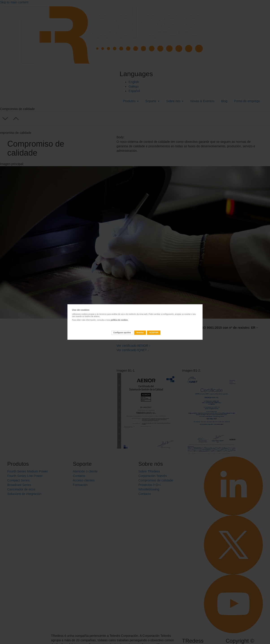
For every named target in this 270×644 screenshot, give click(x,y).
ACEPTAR (154, 333)
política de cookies (119, 320)
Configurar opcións (122, 333)
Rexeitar (140, 333)
